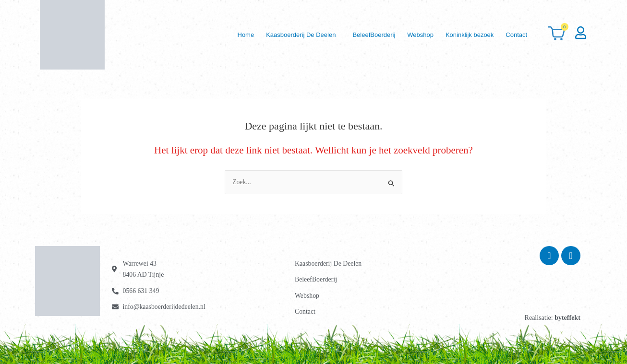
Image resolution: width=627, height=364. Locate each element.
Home (233, 35)
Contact (515, 35)
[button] (293, 35)
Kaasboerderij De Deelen (290, 35)
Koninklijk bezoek (466, 35)
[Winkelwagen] (556, 35)
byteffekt (567, 318)
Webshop (415, 35)
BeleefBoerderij (366, 35)
